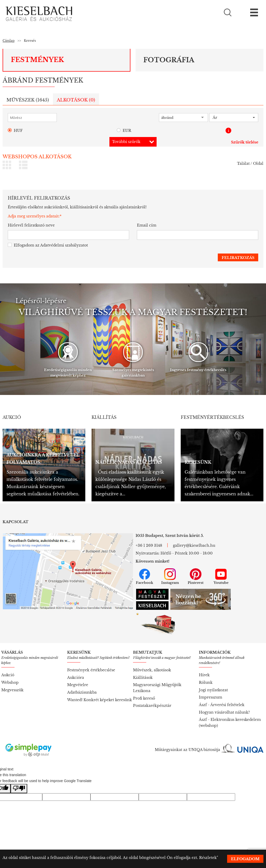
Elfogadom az (48, 245)
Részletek (208, 858)
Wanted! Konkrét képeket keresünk (100, 700)
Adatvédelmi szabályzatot (64, 245)
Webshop (10, 682)
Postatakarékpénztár (152, 706)
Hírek (204, 675)
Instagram (170, 577)
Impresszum (211, 697)
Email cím (147, 225)
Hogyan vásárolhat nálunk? (224, 712)
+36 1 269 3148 (149, 545)
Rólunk (206, 682)
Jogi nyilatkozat (213, 690)
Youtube (221, 577)
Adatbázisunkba (82, 692)
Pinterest (196, 577)
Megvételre (78, 685)
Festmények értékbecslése (91, 670)
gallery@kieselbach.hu (194, 545)
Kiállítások (143, 678)
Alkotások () (76, 100)
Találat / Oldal (250, 163)
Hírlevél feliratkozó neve (31, 225)
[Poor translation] (19, 789)
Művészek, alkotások (152, 670)
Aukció (8, 675)
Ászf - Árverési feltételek (222, 705)
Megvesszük (12, 690)
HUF (15, 131)
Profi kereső (144, 698)
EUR (124, 131)
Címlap (9, 41)
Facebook (145, 577)
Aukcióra (76, 678)
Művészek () (28, 100)
